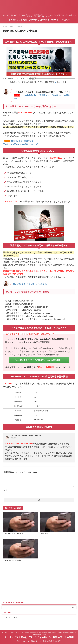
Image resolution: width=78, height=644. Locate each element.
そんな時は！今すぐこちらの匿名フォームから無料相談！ (38, 361)
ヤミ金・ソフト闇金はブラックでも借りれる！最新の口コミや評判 (39, 20)
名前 (5, 493)
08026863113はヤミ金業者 (14, 563)
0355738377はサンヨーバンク (15, 536)
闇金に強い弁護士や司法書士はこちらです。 (34, 283)
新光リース (45, 536)
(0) (55, 82)
